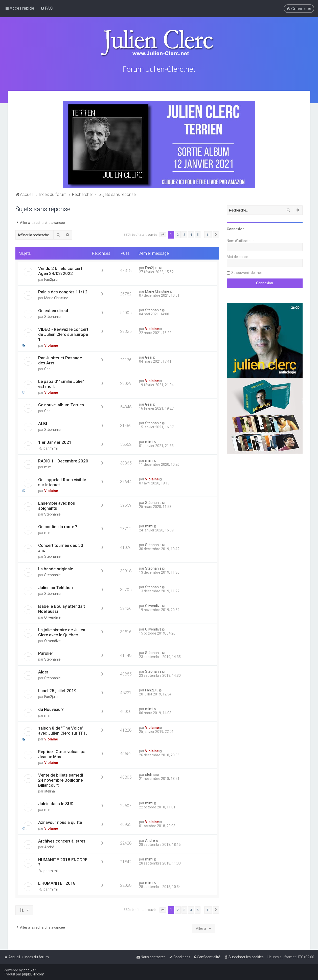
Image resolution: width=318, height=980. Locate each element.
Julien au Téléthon (55, 588)
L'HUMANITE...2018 (57, 883)
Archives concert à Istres (62, 841)
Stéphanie (52, 317)
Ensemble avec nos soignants (57, 506)
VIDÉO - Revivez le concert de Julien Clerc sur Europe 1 (63, 334)
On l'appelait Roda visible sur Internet (62, 482)
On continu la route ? (58, 527)
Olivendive (52, 617)
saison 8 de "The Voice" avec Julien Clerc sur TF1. (63, 731)
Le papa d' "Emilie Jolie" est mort (61, 384)
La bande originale (56, 569)
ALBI (43, 424)
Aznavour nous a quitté (60, 822)
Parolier (46, 653)
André (49, 847)
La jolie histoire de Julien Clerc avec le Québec (62, 632)
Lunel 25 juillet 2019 (57, 691)
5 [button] (198, 235)
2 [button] (178, 235)
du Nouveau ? (51, 709)
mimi (54, 448)
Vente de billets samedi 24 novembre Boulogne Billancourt (61, 780)
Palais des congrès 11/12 (63, 292)
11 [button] (208, 235)
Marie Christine (56, 298)
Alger (43, 672)
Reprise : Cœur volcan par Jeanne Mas (63, 754)
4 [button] (191, 235)
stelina (50, 791)
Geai (48, 369)
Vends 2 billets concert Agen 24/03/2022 (60, 271)
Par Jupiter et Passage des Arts (60, 360)
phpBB (29, 970)
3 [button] (184, 235)
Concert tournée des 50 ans (61, 548)
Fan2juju (51, 279)
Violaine (51, 345)
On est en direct (53, 311)
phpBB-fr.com (33, 974)
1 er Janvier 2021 (55, 442)
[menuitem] (47, 8)
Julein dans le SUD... (57, 804)
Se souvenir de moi (246, 273)
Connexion (236, 229)
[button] (163, 235)
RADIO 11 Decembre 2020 (63, 461)
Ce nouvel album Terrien (61, 405)
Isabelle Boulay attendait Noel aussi (62, 609)
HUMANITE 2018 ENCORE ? (63, 862)
